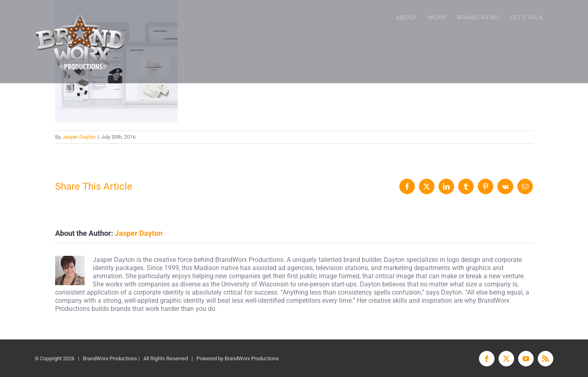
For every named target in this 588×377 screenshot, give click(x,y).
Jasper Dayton (79, 137)
